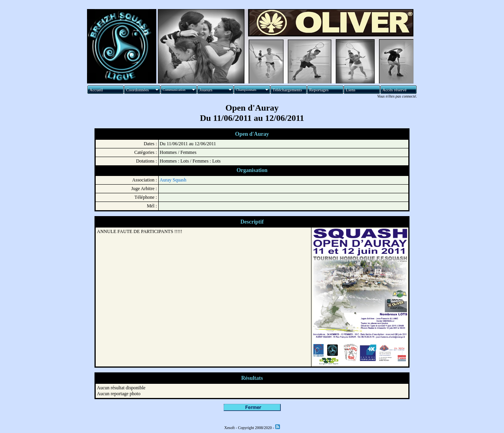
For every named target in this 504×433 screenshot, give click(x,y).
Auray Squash (173, 180)
